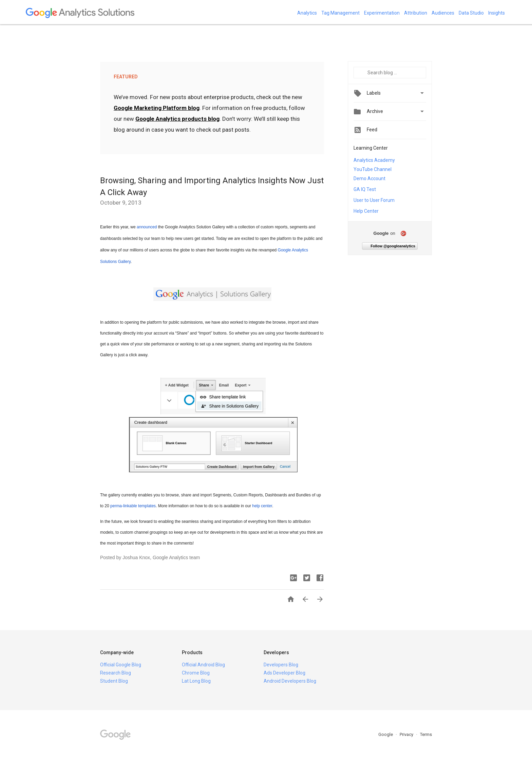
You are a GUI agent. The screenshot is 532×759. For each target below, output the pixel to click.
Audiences (443, 13)
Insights (497, 13)
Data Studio (471, 13)
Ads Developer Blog (284, 673)
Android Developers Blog (290, 681)
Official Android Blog (203, 665)
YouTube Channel (373, 169)
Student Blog (114, 681)
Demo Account (369, 178)
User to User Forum (374, 200)
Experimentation (382, 13)
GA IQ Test (365, 189)
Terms (426, 734)
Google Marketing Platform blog (157, 108)
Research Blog (116, 673)
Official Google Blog (121, 665)
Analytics (307, 13)
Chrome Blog (196, 673)
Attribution (416, 13)
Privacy (407, 734)
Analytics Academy (374, 160)
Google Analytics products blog (177, 119)
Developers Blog (281, 665)
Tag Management (340, 13)
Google (386, 734)
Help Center (366, 211)
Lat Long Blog (196, 681)
